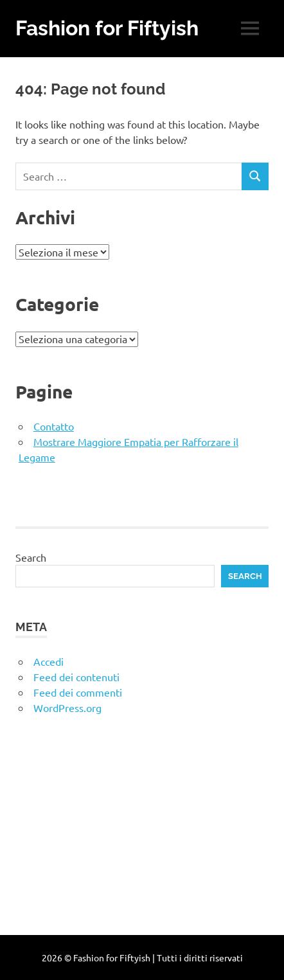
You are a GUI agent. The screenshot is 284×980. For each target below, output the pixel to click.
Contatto (54, 426)
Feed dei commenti (78, 692)
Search (31, 557)
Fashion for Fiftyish (107, 28)
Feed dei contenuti (76, 677)
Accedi (49, 661)
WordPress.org (67, 708)
